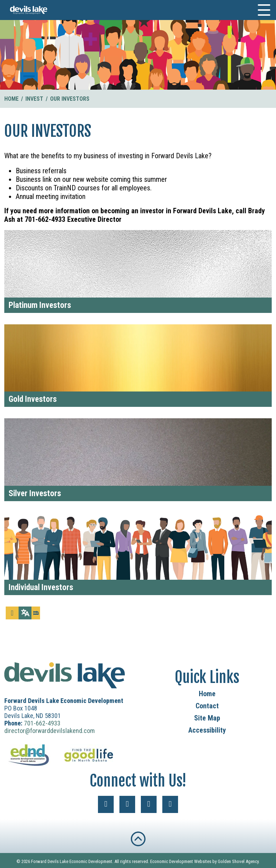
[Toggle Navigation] (264, 10)
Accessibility (207, 730)
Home (207, 694)
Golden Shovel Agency (238, 861)
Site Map (207, 718)
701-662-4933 (42, 723)
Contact (207, 706)
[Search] (36, 613)
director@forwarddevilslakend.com (50, 731)
